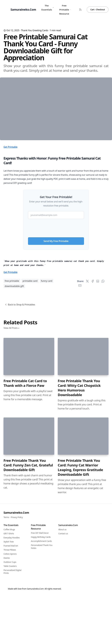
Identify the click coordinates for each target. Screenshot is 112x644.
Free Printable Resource (65, 10)
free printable (12, 434)
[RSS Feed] (80, 10)
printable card (30, 434)
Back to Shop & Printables (20, 458)
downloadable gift (14, 440)
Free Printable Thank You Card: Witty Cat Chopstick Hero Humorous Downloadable (79, 541)
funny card (47, 434)
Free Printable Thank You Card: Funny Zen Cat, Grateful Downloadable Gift (28, 619)
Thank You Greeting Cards (34, 30)
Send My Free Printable (56, 290)
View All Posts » (11, 481)
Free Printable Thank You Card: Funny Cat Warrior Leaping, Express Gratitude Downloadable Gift (80, 621)
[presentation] (56, 276)
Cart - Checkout (98, 10)
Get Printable (10, 196)
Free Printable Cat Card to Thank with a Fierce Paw (25, 537)
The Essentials (48, 8)
